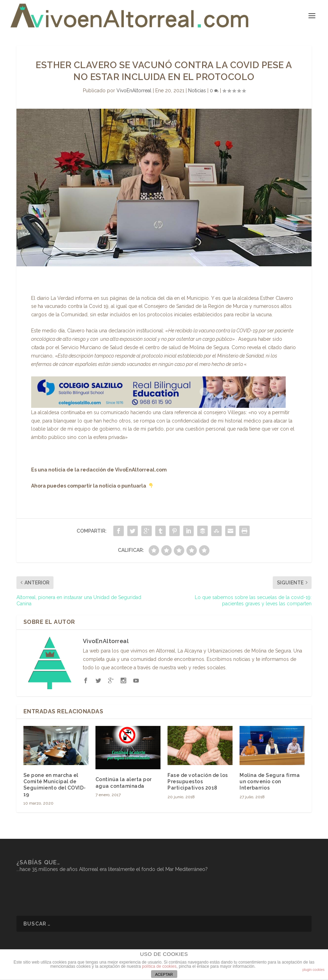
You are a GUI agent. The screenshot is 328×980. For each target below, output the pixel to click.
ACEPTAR (164, 974)
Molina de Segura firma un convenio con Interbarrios (270, 781)
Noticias (197, 91)
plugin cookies (313, 970)
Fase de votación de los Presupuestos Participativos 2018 (198, 781)
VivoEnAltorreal (134, 91)
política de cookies (159, 966)
